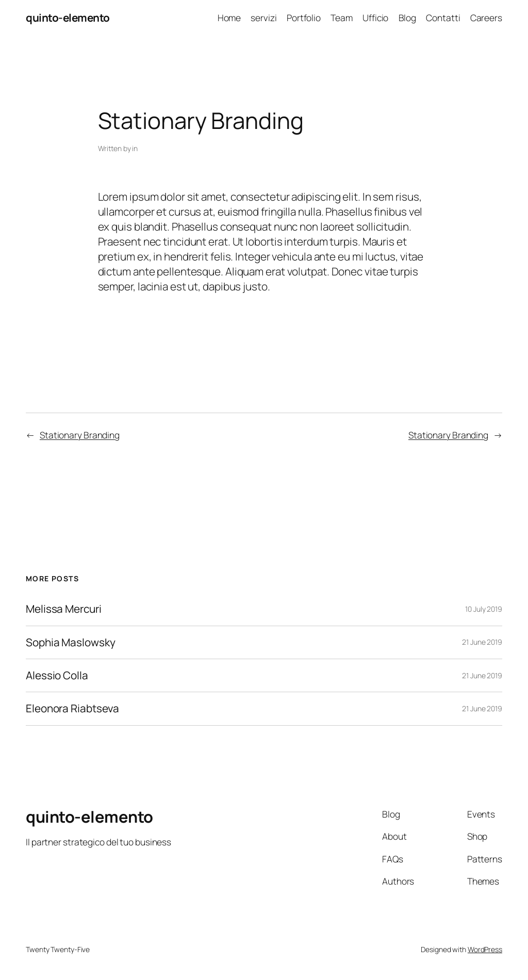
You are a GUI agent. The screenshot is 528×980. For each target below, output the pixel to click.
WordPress (485, 949)
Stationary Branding (80, 435)
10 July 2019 (484, 609)
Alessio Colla (57, 675)
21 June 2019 (482, 642)
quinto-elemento (68, 18)
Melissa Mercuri (64, 609)
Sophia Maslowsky (70, 642)
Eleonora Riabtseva (72, 708)
